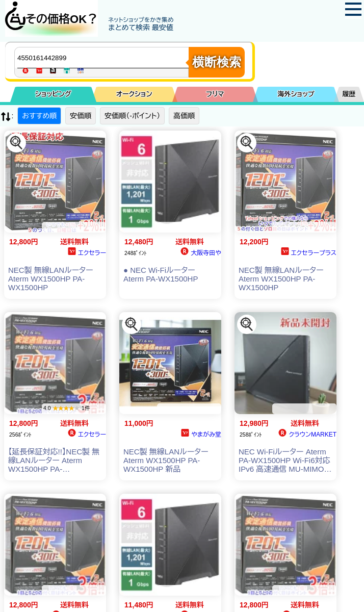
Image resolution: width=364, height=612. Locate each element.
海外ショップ (296, 94)
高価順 (184, 116)
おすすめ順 (39, 116)
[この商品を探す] (16, 143)
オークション (134, 94)
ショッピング (53, 94)
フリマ (215, 94)
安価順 (81, 116)
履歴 (349, 94)
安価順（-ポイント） (132, 116)
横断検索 (217, 62)
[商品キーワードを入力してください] (104, 58)
